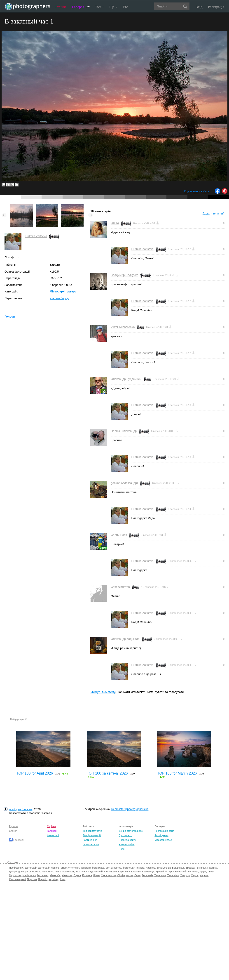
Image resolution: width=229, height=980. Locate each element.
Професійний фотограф (23, 868)
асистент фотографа (93, 868)
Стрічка (61, 7)
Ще (113, 7)
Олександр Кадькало (125, 639)
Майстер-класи (163, 840)
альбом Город (59, 298)
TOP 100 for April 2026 (35, 773)
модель (55, 868)
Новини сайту (127, 844)
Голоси (10, 317)
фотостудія (129, 868)
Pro (126, 7)
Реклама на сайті (164, 831)
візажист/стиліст (70, 868)
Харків (195, 875)
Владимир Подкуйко (124, 275)
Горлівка (212, 868)
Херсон (204, 875)
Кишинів (136, 872)
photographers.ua (21, 809)
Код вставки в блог (197, 191)
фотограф (44, 868)
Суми (137, 875)
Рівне (96, 875)
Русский (14, 826)
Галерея (81, 7)
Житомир (34, 872)
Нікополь (67, 875)
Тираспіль (173, 875)
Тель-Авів (147, 875)
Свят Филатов (120, 587)
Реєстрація (216, 7)
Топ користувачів (93, 831)
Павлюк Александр (124, 431)
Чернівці (53, 879)
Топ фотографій (92, 835)
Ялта (62, 879)
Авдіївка (151, 868)
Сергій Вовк (119, 535)
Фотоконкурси (91, 844)
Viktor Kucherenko (123, 327)
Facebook (17, 840)
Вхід (199, 7)
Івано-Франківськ (65, 872)
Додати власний (214, 213)
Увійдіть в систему (103, 692)
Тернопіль (160, 875)
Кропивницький (178, 872)
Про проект (125, 835)
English (13, 831)
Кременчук (148, 872)
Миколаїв (55, 875)
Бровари (191, 868)
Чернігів (43, 879)
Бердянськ (178, 868)
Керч (121, 872)
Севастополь (108, 875)
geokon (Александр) (124, 483)
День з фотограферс (131, 831)
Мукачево (43, 875)
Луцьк (203, 872)
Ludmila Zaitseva (36, 236)
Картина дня (90, 840)
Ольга (115, 223)
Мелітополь (29, 875)
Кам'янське (111, 872)
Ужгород (185, 875)
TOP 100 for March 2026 (177, 773)
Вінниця (201, 868)
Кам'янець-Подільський (89, 872)
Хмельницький (17, 879)
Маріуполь (15, 875)
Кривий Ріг (162, 872)
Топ (99, 7)
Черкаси (32, 879)
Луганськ (193, 872)
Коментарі (53, 835)
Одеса (77, 875)
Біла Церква (164, 868)
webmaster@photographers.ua (130, 809)
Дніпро (13, 872)
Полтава (87, 875)
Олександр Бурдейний (126, 379)
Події (122, 849)
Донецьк (23, 872)
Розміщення (161, 835)
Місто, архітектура (63, 291)
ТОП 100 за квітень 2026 (107, 773)
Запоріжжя (47, 872)
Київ (127, 872)
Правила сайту (127, 840)
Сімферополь (125, 875)
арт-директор (114, 868)
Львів (211, 872)
